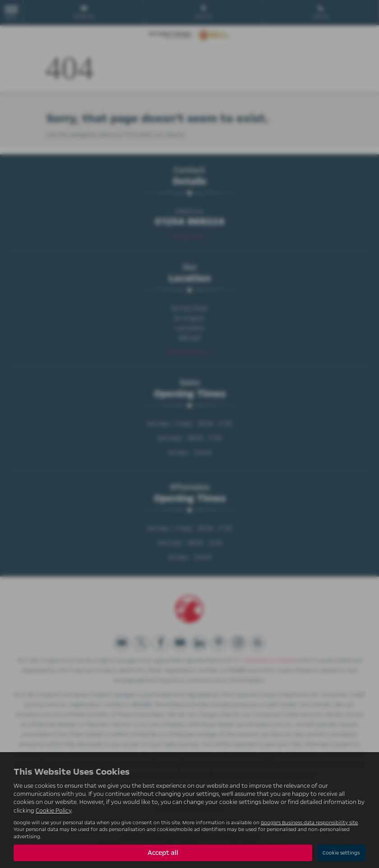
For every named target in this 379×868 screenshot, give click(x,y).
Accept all (163, 853)
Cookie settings (341, 853)
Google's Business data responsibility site (309, 823)
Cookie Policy (53, 811)
